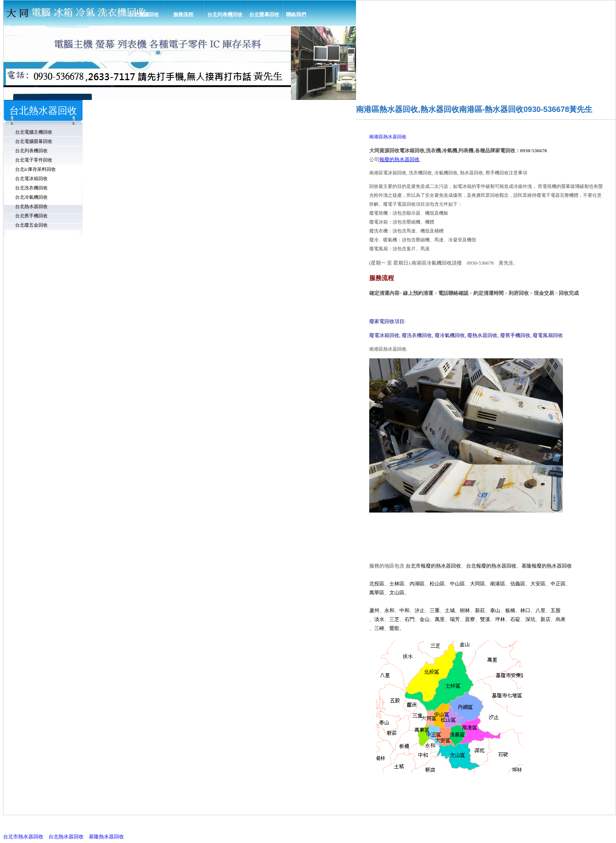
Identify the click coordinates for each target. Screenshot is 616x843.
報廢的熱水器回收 (399, 159)
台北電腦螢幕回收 (34, 141)
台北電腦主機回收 (34, 132)
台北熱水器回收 (31, 206)
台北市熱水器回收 (23, 837)
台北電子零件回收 (34, 160)
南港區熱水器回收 (388, 137)
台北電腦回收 (144, 15)
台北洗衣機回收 (31, 188)
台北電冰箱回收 (31, 179)
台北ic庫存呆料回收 (35, 169)
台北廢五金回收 (31, 225)
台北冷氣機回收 (31, 197)
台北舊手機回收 (31, 216)
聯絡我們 (296, 15)
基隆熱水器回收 (106, 837)
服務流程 (183, 15)
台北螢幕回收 (264, 15)
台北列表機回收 (225, 15)
